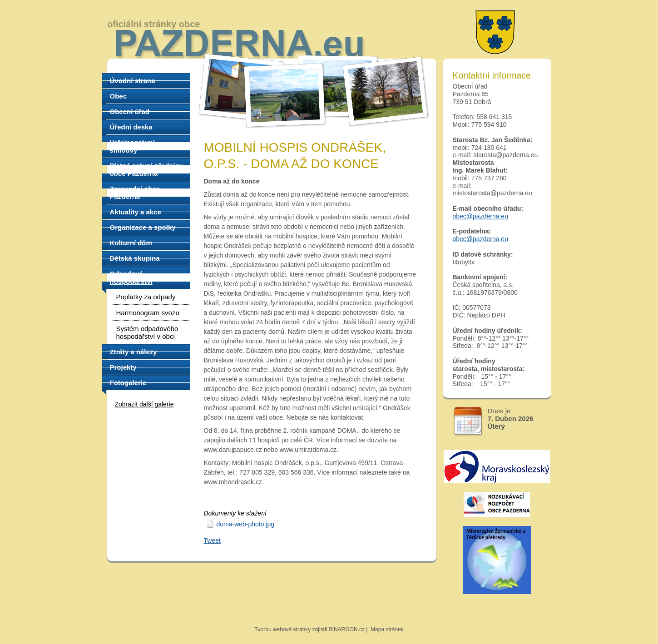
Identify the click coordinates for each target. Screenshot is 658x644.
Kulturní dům (131, 243)
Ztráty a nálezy (134, 352)
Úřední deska (131, 127)
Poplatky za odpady (146, 297)
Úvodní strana (133, 81)
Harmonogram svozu (148, 313)
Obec (119, 96)
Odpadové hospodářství (131, 277)
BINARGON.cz (347, 629)
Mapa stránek (387, 629)
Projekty (123, 367)
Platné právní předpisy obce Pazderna (146, 169)
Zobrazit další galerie (144, 404)
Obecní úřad (130, 111)
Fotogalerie (128, 383)
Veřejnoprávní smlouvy (132, 146)
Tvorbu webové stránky (282, 629)
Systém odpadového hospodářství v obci (147, 332)
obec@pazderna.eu (480, 216)
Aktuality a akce (136, 212)
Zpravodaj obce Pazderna (135, 193)
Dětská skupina (135, 258)
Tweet (212, 540)
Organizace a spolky (143, 227)
